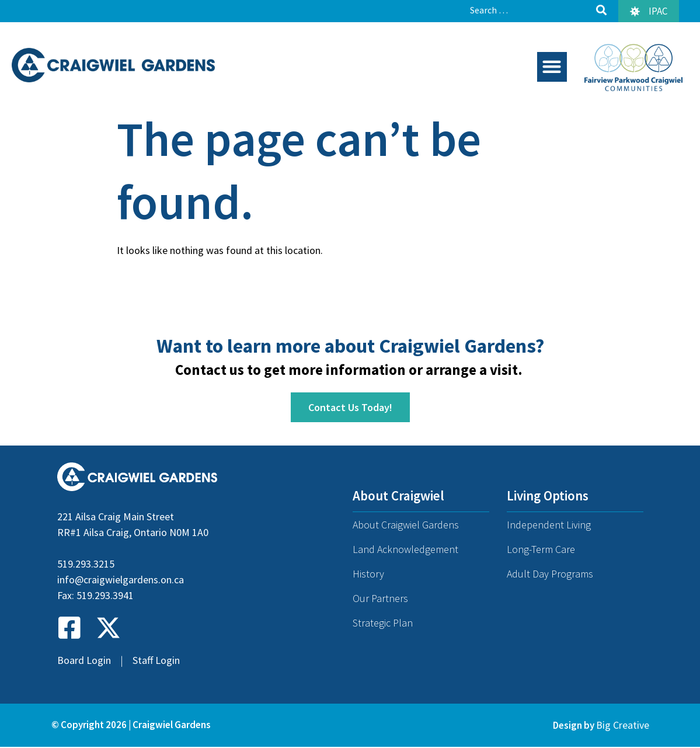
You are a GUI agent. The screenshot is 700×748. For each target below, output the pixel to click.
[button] (552, 67)
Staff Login (156, 661)
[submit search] (601, 10)
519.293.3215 (86, 564)
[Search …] (529, 10)
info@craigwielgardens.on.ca (121, 580)
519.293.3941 (105, 596)
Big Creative (623, 725)
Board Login (84, 661)
